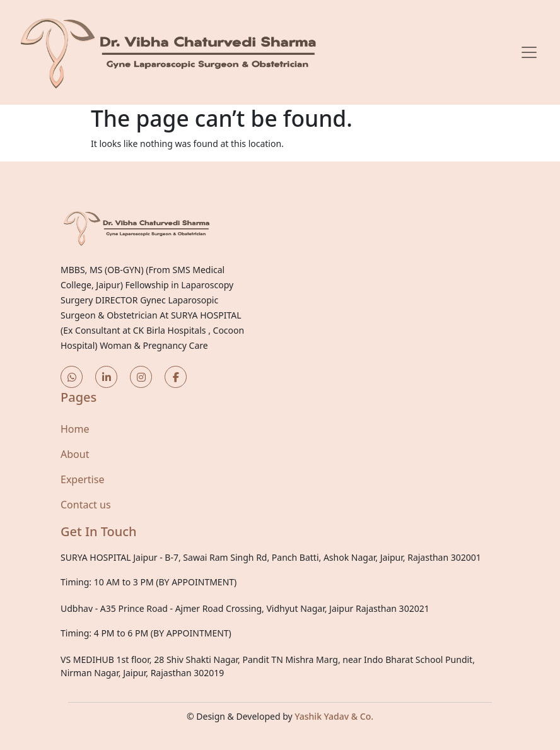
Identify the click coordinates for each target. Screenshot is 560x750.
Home (75, 429)
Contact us (86, 505)
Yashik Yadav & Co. (334, 716)
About (75, 454)
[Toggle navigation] (529, 52)
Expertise (82, 479)
